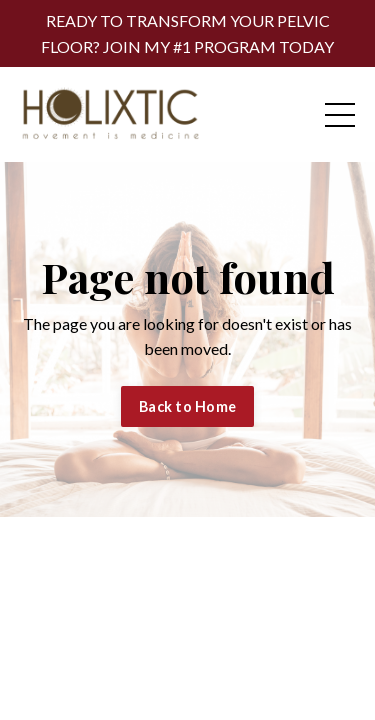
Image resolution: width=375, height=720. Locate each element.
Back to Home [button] (187, 406)
